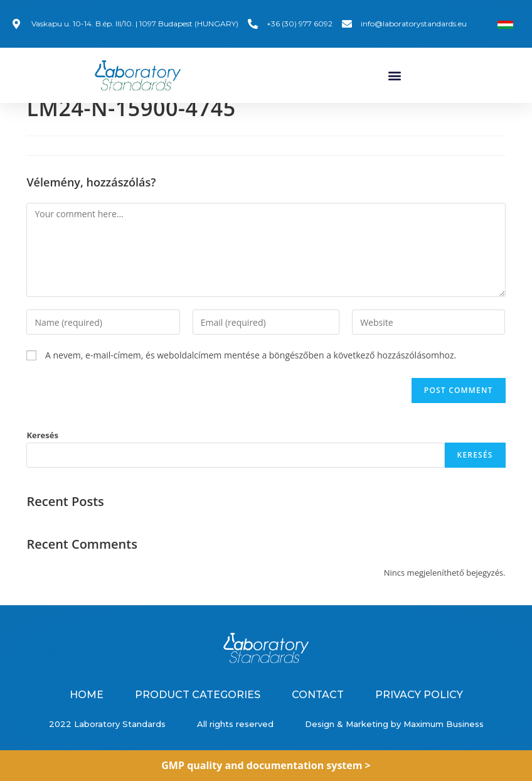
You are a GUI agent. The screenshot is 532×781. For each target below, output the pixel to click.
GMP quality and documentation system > (266, 765)
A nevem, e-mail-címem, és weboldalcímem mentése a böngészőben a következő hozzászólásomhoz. (251, 364)
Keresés (42, 444)
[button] (394, 75)
